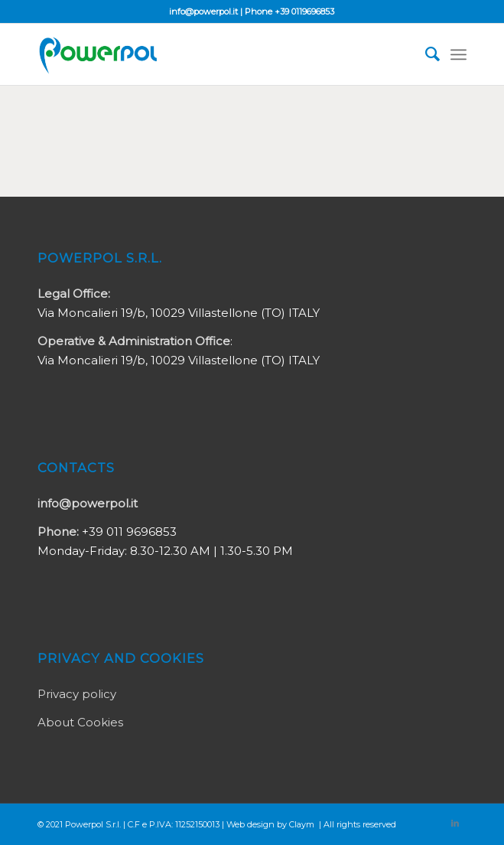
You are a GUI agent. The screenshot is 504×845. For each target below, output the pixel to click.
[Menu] (458, 54)
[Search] (425, 54)
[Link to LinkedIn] (455, 823)
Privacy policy (77, 694)
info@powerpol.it (203, 11)
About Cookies (80, 722)
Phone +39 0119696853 (289, 11)
